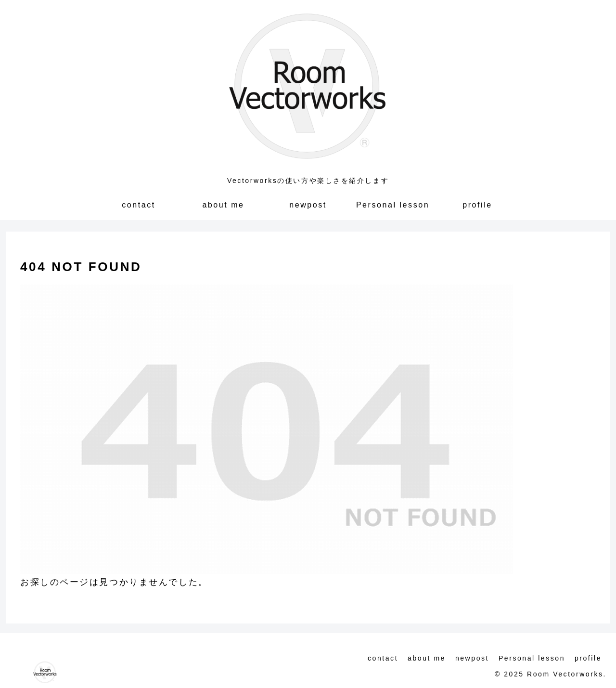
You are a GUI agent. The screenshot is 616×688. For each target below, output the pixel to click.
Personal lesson (532, 658)
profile (588, 658)
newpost (472, 658)
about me (427, 658)
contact (383, 658)
